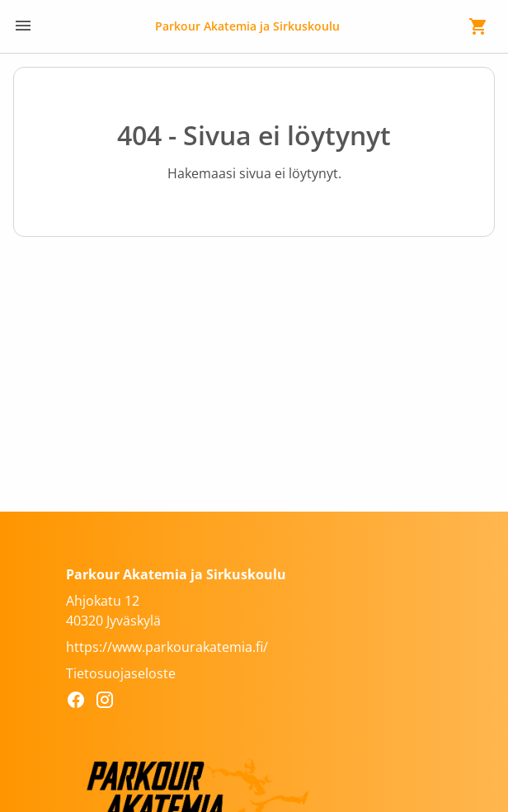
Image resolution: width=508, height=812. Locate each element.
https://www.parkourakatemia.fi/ (167, 647)
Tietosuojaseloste (121, 673)
